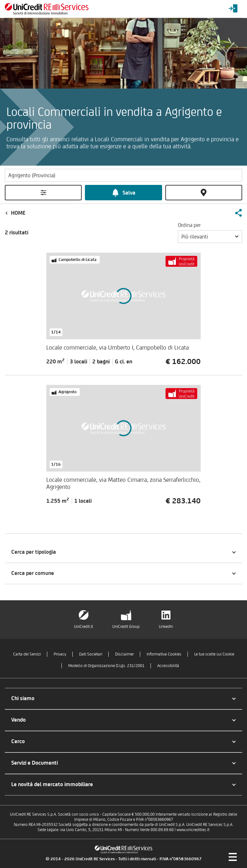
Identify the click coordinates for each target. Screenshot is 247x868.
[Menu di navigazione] (233, 857)
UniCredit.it (83, 626)
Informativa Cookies (164, 654)
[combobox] (210, 237)
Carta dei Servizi (27, 654)
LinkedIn (166, 626)
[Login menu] (233, 9)
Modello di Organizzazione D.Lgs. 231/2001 (106, 666)
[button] (238, 213)
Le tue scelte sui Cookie (214, 654)
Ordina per (189, 225)
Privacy (60, 654)
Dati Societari (91, 654)
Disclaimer (124, 654)
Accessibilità (168, 666)
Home (18, 213)
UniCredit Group (126, 626)
